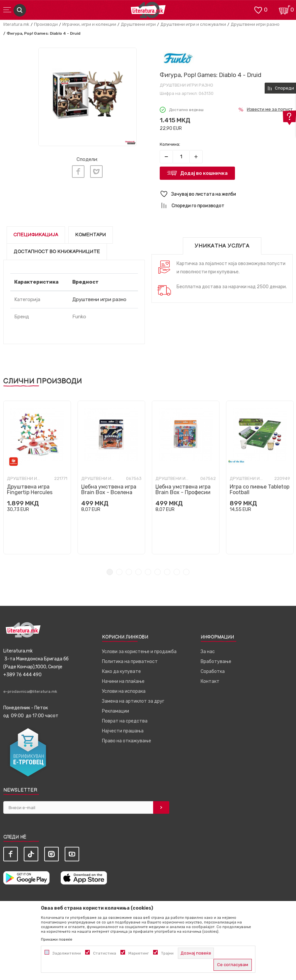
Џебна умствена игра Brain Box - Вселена (109, 490)
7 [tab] (167, 572)
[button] (226, 194)
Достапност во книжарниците (57, 252)
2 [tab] (119, 572)
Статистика (105, 953)
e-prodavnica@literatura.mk (30, 691)
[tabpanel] (37, 477)
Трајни (167, 953)
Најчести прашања (123, 731)
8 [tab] (177, 572)
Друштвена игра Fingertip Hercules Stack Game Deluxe (31, 492)
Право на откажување (127, 741)
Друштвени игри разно (255, 24)
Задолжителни (67, 953)
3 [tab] (129, 572)
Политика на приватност (130, 662)
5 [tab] (148, 572)
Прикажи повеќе (57, 939)
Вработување (216, 662)
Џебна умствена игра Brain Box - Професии (183, 490)
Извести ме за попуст (270, 109)
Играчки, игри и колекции (89, 24)
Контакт (210, 681)
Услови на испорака (124, 691)
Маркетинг (139, 953)
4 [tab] (138, 572)
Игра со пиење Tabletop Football (260, 490)
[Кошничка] (284, 9)
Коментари (91, 235)
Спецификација (36, 235)
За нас (208, 652)
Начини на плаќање (123, 681)
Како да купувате (121, 671)
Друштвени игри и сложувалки (193, 24)
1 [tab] (110, 572)
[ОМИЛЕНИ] (258, 9)
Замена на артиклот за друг (133, 701)
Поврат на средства (125, 721)
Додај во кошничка (204, 173)
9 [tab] (186, 572)
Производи (46, 24)
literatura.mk (16, 24)
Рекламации (115, 711)
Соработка (213, 671)
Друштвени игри (138, 24)
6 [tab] (158, 572)
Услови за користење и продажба (139, 652)
